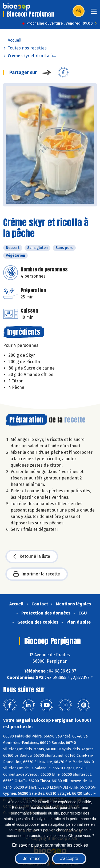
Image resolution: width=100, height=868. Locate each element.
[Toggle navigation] (94, 13)
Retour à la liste (32, 556)
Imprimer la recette (37, 574)
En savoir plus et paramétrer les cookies (50, 845)
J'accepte (69, 859)
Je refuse (32, 859)
